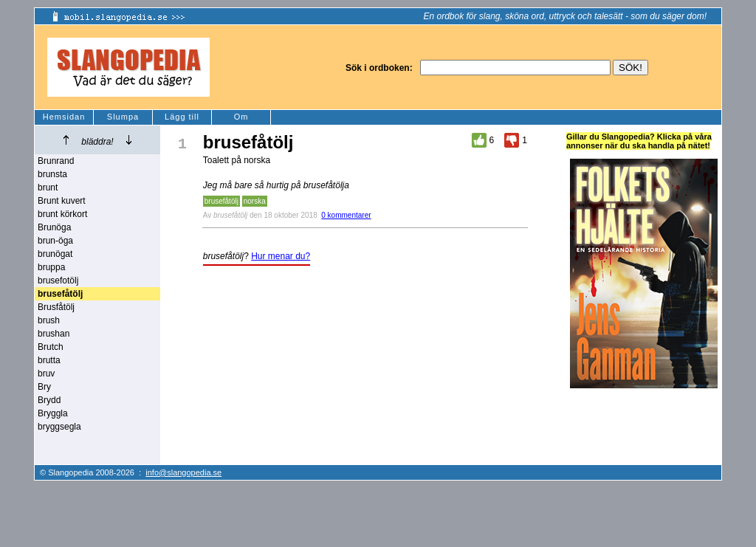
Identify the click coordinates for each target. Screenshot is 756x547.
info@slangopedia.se (183, 472)
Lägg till (182, 117)
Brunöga (54, 227)
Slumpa (123, 117)
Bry (44, 387)
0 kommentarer (346, 215)
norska (255, 201)
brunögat (55, 254)
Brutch (51, 347)
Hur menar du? (281, 256)
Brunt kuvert (62, 201)
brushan (54, 334)
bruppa (51, 267)
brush (49, 320)
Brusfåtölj (56, 307)
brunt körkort (62, 214)
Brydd (49, 400)
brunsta (52, 174)
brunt (48, 188)
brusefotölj (58, 281)
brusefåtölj (221, 201)
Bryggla (53, 413)
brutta (49, 360)
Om (241, 117)
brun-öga (55, 241)
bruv (46, 374)
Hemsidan (64, 117)
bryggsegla (59, 427)
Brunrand (56, 161)
